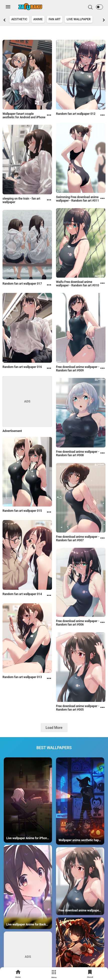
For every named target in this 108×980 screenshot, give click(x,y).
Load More (54, 728)
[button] (99, 7)
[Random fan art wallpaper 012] (102, 116)
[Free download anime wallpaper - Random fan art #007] (102, 539)
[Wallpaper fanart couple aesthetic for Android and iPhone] (49, 116)
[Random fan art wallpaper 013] (49, 679)
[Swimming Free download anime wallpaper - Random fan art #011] (102, 200)
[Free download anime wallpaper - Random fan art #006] (102, 624)
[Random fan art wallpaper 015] (49, 513)
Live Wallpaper (79, 19)
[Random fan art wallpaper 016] (49, 369)
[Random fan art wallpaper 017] (49, 285)
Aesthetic (19, 19)
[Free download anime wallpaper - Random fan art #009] (102, 370)
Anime (38, 19)
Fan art (55, 19)
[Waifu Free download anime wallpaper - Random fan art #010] (102, 285)
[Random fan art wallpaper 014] (49, 596)
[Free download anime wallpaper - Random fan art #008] (102, 454)
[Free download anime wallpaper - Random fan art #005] (102, 709)
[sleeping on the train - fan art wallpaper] (49, 201)
